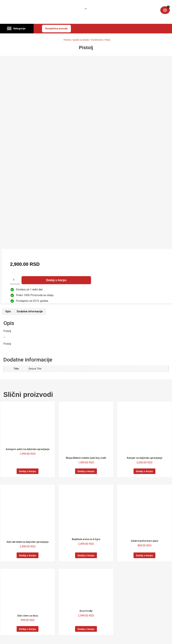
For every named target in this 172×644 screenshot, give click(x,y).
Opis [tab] (8, 311)
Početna (67, 40)
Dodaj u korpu (56, 280)
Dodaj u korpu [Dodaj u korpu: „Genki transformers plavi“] (145, 555)
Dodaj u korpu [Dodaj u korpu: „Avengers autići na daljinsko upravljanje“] (28, 471)
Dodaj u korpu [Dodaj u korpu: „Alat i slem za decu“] (28, 629)
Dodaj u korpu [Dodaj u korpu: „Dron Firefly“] (86, 629)
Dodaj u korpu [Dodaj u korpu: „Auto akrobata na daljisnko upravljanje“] (28, 555)
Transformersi (97, 40)
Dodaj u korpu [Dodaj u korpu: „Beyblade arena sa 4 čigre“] (86, 555)
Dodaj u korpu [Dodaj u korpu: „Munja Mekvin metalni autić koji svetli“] (86, 471)
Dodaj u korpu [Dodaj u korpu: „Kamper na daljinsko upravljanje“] (145, 471)
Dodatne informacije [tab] (30, 311)
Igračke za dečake (81, 40)
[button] (17, 29)
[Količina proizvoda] (15, 280)
